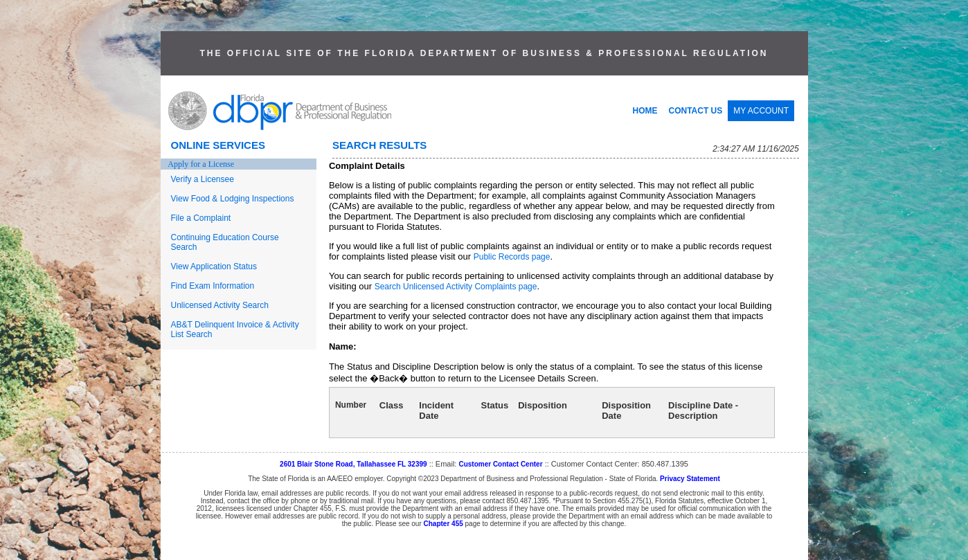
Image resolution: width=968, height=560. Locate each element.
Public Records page (512, 257)
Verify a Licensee (203, 179)
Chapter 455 (443, 524)
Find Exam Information (213, 286)
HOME (645, 111)
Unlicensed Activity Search (220, 305)
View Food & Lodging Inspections (233, 199)
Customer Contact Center (500, 464)
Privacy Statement (690, 479)
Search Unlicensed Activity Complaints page (456, 287)
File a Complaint (201, 218)
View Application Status (214, 267)
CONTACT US (696, 111)
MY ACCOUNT (761, 111)
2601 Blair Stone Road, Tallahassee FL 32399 (353, 464)
